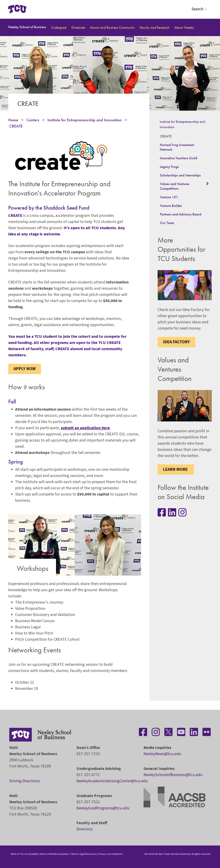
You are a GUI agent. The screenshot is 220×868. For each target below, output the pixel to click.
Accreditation (115, 854)
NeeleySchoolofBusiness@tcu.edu (173, 775)
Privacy (102, 854)
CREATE (16, 126)
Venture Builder (171, 206)
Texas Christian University (177, 854)
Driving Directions (25, 781)
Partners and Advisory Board (181, 214)
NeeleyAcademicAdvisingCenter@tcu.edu (112, 781)
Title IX (74, 854)
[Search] (202, 9)
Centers (33, 120)
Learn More (176, 469)
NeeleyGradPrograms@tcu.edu (103, 808)
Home (13, 120)
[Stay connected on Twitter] (168, 732)
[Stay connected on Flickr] (207, 732)
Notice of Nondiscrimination (54, 854)
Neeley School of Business (27, 27)
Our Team (167, 223)
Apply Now (25, 369)
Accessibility (32, 854)
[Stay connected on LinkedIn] (172, 512)
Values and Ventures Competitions (175, 186)
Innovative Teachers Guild (178, 158)
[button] (208, 184)
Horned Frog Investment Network (177, 147)
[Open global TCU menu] (40, 9)
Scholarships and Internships (180, 175)
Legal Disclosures (88, 854)
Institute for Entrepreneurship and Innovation (85, 120)
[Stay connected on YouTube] (181, 732)
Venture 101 (169, 197)
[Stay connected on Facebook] (143, 732)
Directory (84, 829)
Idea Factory (176, 342)
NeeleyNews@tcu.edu (162, 754)
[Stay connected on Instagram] (182, 512)
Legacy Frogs (169, 167)
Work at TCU (17, 854)
